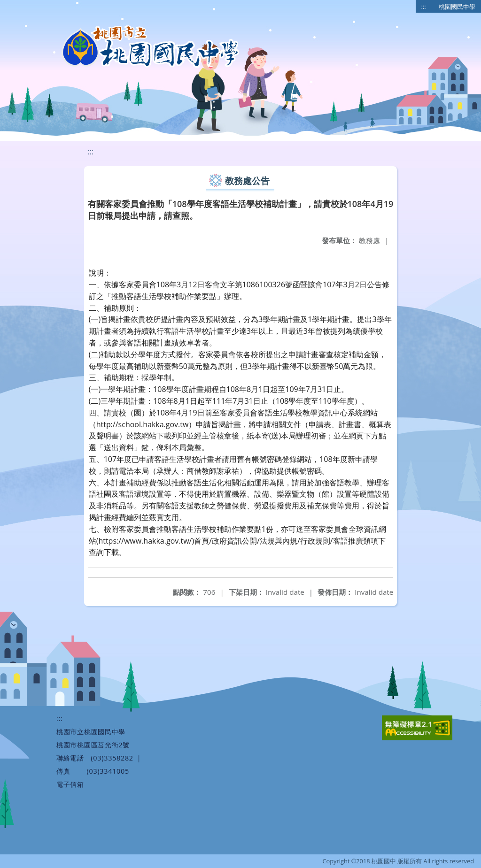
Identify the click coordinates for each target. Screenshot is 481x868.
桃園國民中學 (457, 7)
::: (424, 7)
